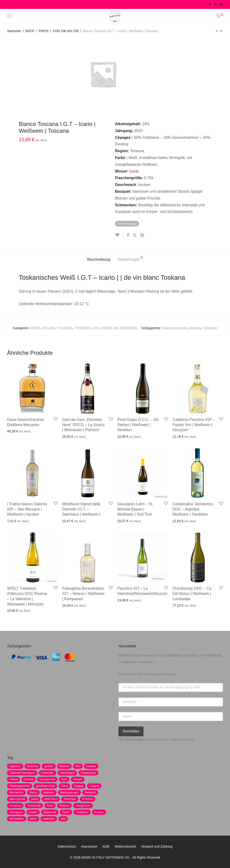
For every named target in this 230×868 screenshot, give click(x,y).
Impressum (89, 846)
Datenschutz (67, 846)
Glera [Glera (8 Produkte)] (64, 786)
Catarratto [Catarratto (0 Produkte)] (47, 773)
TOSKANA (65, 328)
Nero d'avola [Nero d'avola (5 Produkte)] (17, 799)
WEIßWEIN (129, 328)
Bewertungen (130, 259)
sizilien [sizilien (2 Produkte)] (33, 812)
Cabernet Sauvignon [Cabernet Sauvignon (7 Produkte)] (22, 773)
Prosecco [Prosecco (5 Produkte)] (15, 806)
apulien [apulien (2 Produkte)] (49, 766)
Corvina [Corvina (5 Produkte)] (29, 779)
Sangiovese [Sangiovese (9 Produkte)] (83, 806)
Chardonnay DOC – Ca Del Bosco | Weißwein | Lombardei (192, 594)
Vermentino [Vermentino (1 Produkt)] (17, 819)
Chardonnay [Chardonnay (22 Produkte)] (88, 773)
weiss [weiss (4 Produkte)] (33, 819)
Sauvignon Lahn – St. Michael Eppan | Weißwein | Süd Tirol (135, 509)
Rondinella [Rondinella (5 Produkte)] (34, 806)
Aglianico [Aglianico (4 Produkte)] (15, 766)
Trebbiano (210, 328)
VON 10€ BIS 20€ (66, 31)
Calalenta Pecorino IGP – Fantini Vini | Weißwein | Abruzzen (194, 425)
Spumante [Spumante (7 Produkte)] (50, 812)
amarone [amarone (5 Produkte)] (33, 766)
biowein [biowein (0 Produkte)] (91, 766)
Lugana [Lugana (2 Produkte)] (94, 786)
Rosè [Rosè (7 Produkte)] (50, 806)
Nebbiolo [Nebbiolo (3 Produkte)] (90, 793)
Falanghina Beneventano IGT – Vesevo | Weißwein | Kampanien (83, 594)
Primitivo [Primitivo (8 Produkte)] (88, 799)
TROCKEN (82, 328)
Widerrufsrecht (125, 846)
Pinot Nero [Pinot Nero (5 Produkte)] (51, 799)
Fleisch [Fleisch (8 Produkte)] (78, 779)
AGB (106, 846)
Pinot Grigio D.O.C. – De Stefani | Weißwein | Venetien (138, 425)
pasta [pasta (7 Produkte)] (35, 799)
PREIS (44, 31)
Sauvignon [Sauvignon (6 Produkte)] (16, 812)
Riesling (195, 328)
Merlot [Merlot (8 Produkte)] (33, 793)
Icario (134, 171)
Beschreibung (99, 259)
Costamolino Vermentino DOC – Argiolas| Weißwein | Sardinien (193, 509)
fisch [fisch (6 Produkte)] (64, 779)
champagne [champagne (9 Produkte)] (67, 773)
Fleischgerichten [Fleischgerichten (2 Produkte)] (20, 786)
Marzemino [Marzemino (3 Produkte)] (16, 793)
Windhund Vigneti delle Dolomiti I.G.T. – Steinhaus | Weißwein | (81, 509)
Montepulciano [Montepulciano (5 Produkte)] (69, 793)
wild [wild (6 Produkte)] (63, 819)
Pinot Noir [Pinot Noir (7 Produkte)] (70, 799)
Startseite (14, 31)
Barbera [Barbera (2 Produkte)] (64, 766)
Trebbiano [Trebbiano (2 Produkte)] (82, 812)
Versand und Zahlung (157, 846)
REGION (49, 328)
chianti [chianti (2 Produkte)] (13, 779)
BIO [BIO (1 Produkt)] (78, 766)
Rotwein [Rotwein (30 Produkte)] (64, 806)
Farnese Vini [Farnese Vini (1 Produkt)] (47, 779)
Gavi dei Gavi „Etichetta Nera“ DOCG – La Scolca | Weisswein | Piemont (83, 425)
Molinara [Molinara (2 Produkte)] (49, 793)
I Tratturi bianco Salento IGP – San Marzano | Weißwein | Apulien (27, 509)
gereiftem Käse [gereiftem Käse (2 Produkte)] (45, 786)
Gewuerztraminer (175, 328)
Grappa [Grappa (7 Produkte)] (79, 786)
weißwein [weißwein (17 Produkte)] (49, 819)
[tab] (99, 260)
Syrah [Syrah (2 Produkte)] (66, 812)
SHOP (30, 31)
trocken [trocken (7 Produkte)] (99, 812)
